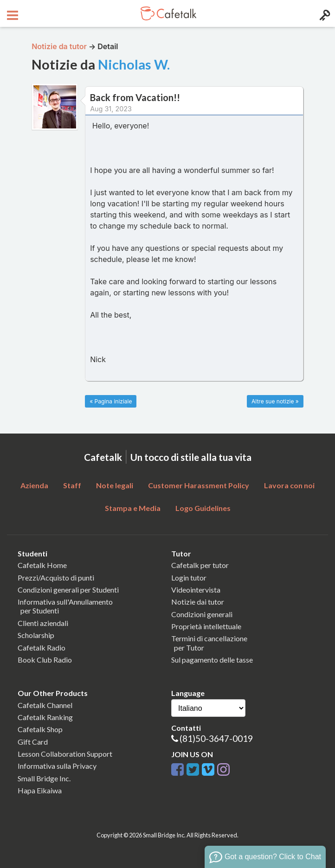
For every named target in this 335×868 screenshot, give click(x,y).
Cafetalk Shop (40, 729)
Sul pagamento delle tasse (212, 660)
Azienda (34, 485)
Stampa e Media (133, 508)
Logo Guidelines (203, 508)
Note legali (115, 485)
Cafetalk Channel (45, 705)
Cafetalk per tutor (200, 565)
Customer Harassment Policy (199, 485)
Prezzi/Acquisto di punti (56, 578)
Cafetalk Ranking (45, 717)
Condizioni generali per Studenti (68, 590)
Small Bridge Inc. (44, 778)
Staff (72, 485)
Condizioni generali (202, 614)
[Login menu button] (324, 13)
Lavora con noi (289, 485)
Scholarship (36, 635)
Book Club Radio (45, 660)
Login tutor (189, 578)
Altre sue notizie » (275, 401)
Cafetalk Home (42, 565)
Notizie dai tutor (198, 602)
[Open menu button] (11, 13)
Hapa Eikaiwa (40, 790)
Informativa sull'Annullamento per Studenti (65, 606)
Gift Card (33, 742)
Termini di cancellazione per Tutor (209, 643)
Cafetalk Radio (42, 648)
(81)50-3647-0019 (216, 738)
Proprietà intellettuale (206, 626)
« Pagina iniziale (111, 401)
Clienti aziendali (43, 623)
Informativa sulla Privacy (57, 766)
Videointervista (196, 590)
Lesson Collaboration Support (65, 754)
